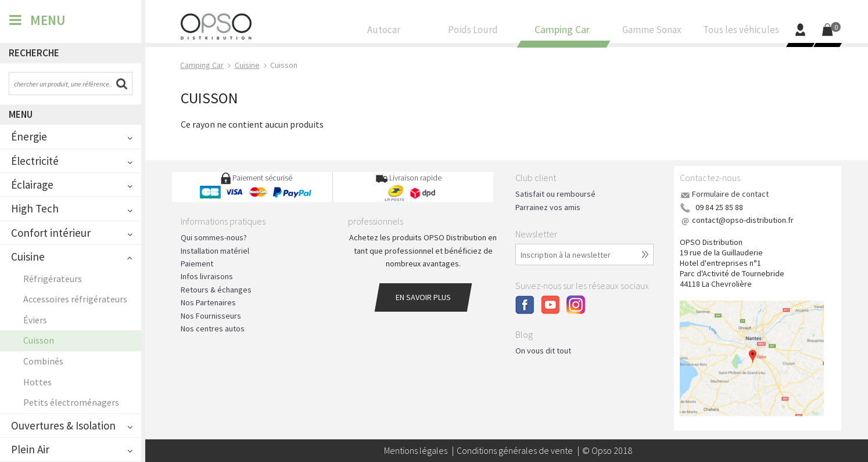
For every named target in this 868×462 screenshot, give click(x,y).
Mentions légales (416, 450)
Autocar (384, 33)
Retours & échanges (216, 290)
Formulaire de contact (730, 194)
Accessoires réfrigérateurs (75, 299)
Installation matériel (215, 251)
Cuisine (28, 257)
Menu (21, 114)
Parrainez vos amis (548, 207)
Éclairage (32, 185)
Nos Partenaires (208, 302)
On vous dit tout (543, 351)
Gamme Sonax (652, 33)
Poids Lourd (474, 33)
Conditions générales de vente (515, 450)
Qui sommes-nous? (214, 237)
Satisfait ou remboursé (555, 194)
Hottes (37, 382)
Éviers (35, 320)
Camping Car (562, 33)
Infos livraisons (207, 276)
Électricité (35, 161)
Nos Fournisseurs (211, 316)
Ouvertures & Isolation (63, 425)
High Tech (35, 208)
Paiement (197, 264)
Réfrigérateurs (53, 279)
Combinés (43, 361)
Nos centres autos (213, 329)
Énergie (29, 136)
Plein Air (30, 449)
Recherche (34, 53)
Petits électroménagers (71, 402)
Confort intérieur (51, 233)
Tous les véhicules (741, 33)
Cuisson (39, 340)
